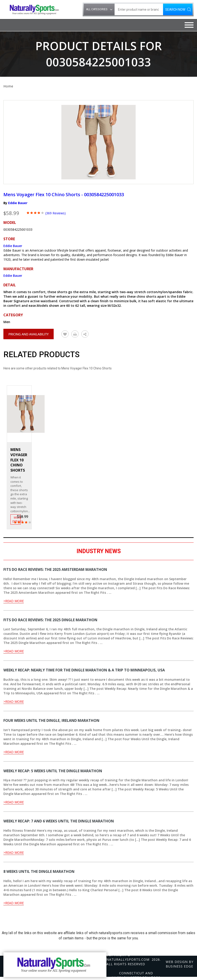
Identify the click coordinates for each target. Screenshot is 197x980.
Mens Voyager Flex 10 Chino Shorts (19, 460)
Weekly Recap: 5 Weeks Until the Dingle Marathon (53, 771)
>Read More (14, 601)
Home (8, 86)
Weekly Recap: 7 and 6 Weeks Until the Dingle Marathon (59, 821)
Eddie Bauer (18, 203)
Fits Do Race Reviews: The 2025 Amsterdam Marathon (55, 569)
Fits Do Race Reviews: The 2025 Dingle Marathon (50, 620)
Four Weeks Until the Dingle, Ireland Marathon (51, 720)
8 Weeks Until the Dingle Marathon (39, 871)
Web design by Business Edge (180, 964)
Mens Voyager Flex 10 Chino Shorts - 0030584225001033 (64, 194)
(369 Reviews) (55, 213)
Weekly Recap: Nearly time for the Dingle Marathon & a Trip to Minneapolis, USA (84, 670)
